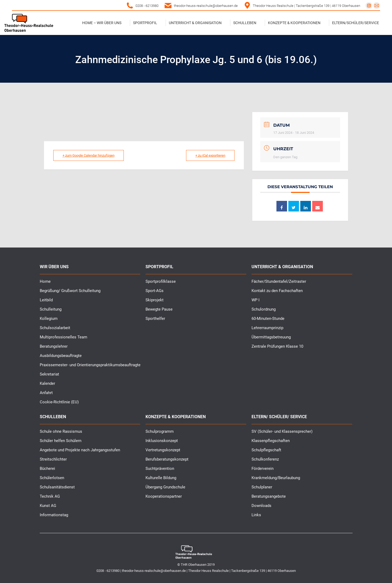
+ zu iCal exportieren (210, 155)
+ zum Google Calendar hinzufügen (89, 155)
